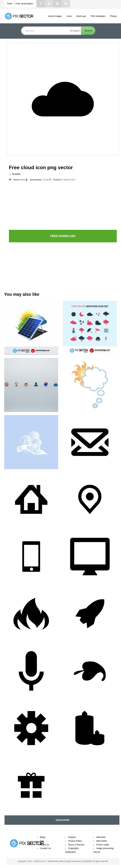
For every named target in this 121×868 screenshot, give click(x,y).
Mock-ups (81, 16)
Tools (10, 4)
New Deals (102, 841)
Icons (69, 16)
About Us (45, 845)
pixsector (42, 861)
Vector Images (55, 16)
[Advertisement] (63, 205)
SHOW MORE (62, 820)
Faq (42, 841)
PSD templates (98, 16)
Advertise (101, 837)
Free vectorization (24, 4)
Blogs (43, 837)
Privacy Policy (75, 841)
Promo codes (103, 845)
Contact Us (45, 848)
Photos (113, 16)
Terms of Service (76, 845)
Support (72, 837)
